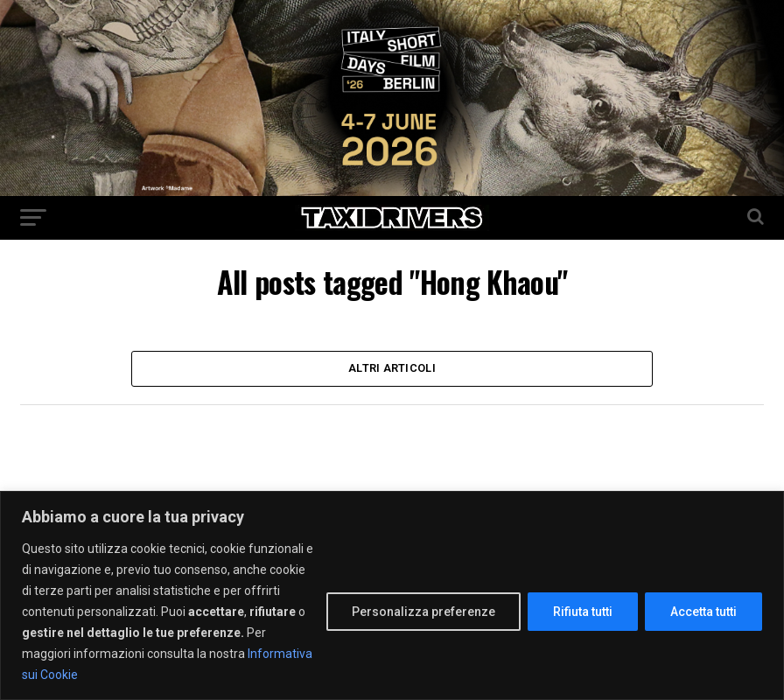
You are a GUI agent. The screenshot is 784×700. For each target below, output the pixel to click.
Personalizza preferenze (423, 612)
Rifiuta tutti (583, 612)
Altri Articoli (392, 370)
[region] (392, 595)
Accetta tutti (703, 612)
